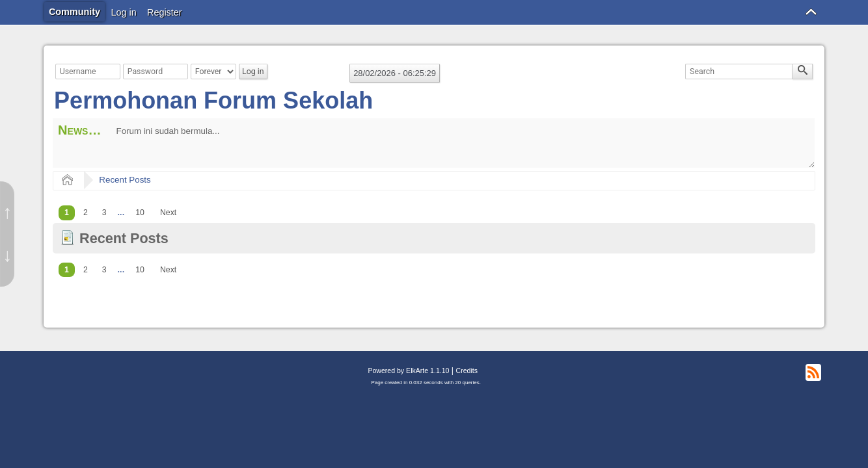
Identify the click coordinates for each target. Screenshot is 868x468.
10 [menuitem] (140, 213)
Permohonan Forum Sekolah (213, 100)
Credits (467, 370)
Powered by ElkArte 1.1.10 (408, 370)
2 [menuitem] (86, 213)
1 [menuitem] (67, 213)
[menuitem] (121, 213)
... (121, 213)
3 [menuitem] (104, 213)
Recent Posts (125, 180)
